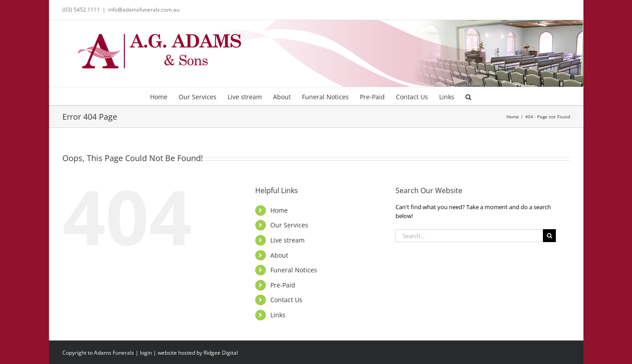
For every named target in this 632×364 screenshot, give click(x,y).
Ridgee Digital (221, 353)
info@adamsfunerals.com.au (144, 10)
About (279, 255)
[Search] (549, 236)
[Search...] (469, 236)
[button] (468, 96)
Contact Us (286, 300)
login (146, 353)
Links (278, 315)
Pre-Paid (283, 285)
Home (279, 210)
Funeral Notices (294, 270)
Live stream (287, 240)
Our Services (289, 225)
